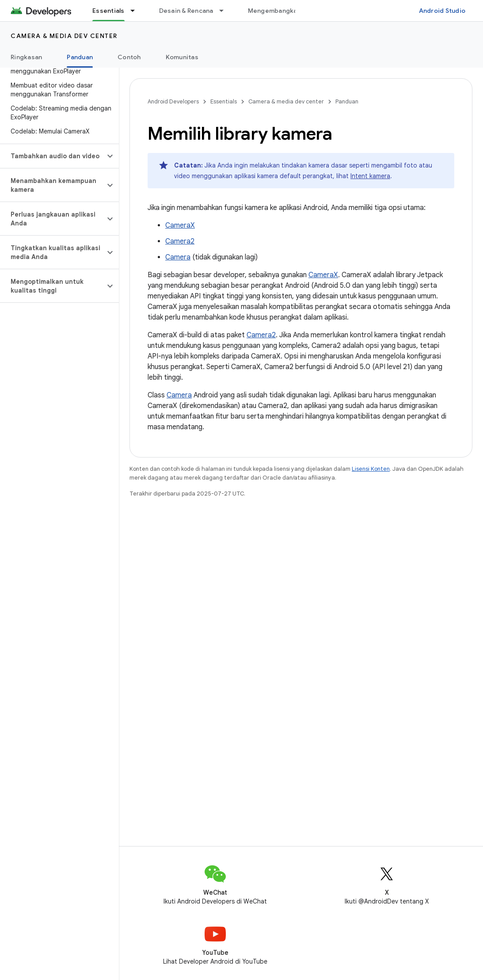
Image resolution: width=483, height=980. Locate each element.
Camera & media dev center (64, 36)
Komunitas (182, 57)
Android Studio (442, 11)
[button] (52, 156)
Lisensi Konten (371, 469)
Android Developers (173, 101)
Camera (178, 257)
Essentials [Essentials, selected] (108, 11)
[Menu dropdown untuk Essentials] (137, 11)
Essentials (224, 101)
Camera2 (180, 241)
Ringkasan (26, 57)
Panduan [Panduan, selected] (80, 57)
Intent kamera (370, 176)
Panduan (347, 101)
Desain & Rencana (186, 11)
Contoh (129, 57)
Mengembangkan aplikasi (287, 11)
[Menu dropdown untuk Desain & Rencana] (225, 11)
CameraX (180, 225)
